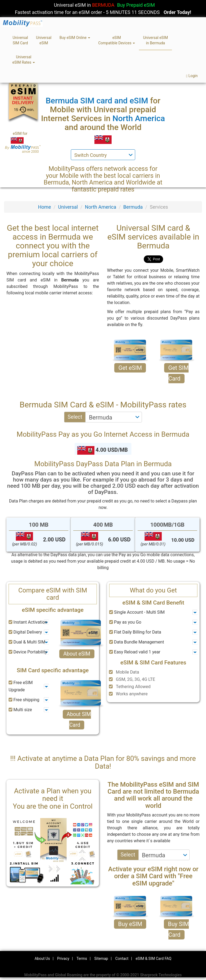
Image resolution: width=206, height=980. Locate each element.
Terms (82, 959)
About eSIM (77, 654)
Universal (68, 207)
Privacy (63, 959)
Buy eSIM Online (75, 38)
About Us (42, 959)
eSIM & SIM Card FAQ (154, 959)
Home (45, 207)
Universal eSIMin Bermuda (155, 40)
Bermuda (133, 207)
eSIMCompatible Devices (117, 40)
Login (192, 76)
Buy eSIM (130, 924)
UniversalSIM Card (20, 40)
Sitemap (101, 959)
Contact (122, 959)
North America (101, 207)
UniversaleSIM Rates (24, 60)
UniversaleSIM (44, 40)
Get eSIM (130, 368)
